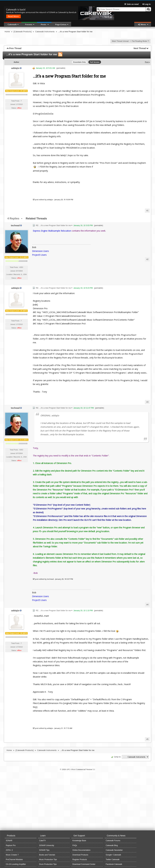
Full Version (95, 62)
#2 (147, 259)
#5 (147, 739)
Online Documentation (82, 850)
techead (15, 225)
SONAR (9, 841)
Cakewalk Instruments (45, 32)
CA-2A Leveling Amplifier (16, 864)
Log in (147, 4)
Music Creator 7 (12, 855)
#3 (147, 402)
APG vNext (71, 769)
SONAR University (47, 845)
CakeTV (42, 841)
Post (147, 62)
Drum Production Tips (48, 864)
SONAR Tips (44, 850)
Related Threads (36, 219)
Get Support (79, 836)
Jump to (116, 757)
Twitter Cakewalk (113, 860)
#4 (147, 605)
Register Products (80, 860)
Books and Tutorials (47, 855)
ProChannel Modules (14, 860)
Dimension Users (40, 251)
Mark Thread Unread (120, 41)
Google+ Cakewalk (113, 855)
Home (7, 32)
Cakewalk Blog (112, 845)
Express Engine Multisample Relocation (52, 231)
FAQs (75, 845)
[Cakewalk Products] (23, 32)
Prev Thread (15, 48)
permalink (61, 68)
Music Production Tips (48, 860)
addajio (15, 68)
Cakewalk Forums (113, 841)
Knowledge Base (79, 841)
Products (11, 836)
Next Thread (140, 48)
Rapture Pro (11, 845)
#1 (147, 211)
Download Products (80, 855)
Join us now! (132, 4)
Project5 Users (39, 255)
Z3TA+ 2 (9, 850)
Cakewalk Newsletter (114, 850)
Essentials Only (79, 62)
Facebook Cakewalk (114, 864)
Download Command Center (84, 864)
